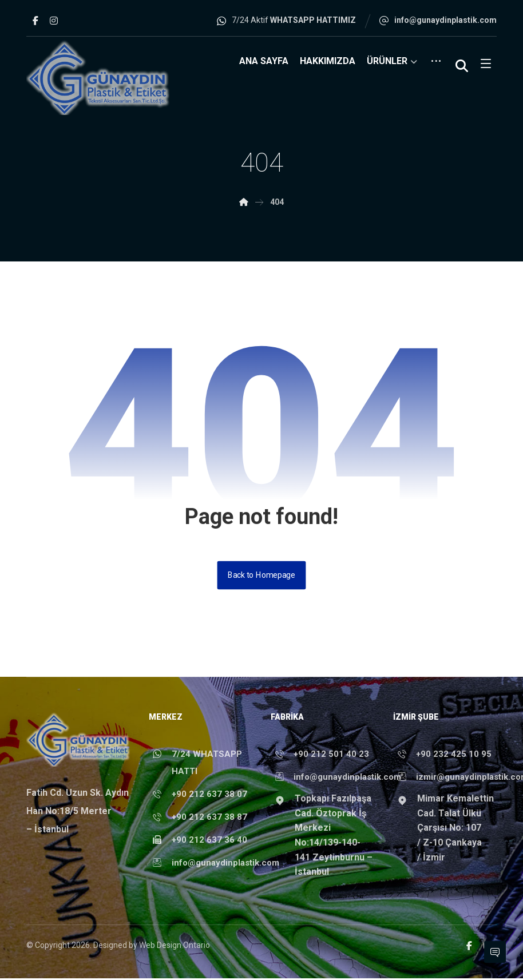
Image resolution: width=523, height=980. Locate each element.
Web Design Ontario (175, 948)
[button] (35, 21)
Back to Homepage (261, 576)
